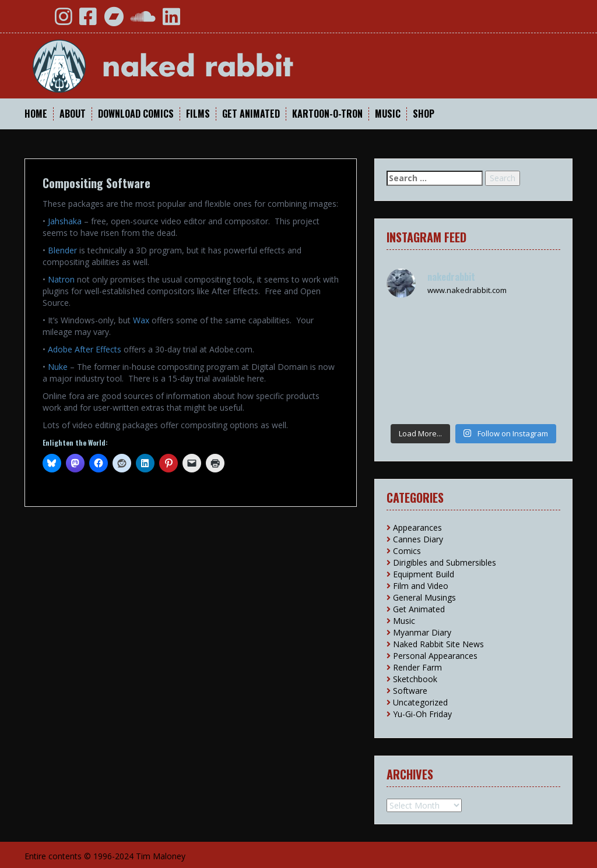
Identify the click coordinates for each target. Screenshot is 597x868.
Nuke (58, 367)
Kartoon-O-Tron (327, 114)
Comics (407, 551)
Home (36, 114)
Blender (62, 250)
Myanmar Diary (422, 632)
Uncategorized (420, 702)
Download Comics (136, 114)
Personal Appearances (435, 656)
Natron (61, 279)
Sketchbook (415, 679)
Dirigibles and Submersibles (445, 562)
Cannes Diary (418, 539)
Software (410, 691)
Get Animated (251, 114)
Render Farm (417, 667)
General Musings (424, 597)
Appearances (417, 527)
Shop (424, 114)
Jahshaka (65, 221)
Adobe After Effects (85, 349)
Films (198, 114)
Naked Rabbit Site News (438, 644)
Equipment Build (424, 574)
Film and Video (421, 586)
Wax (141, 320)
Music (388, 114)
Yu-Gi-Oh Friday (422, 714)
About (73, 114)
